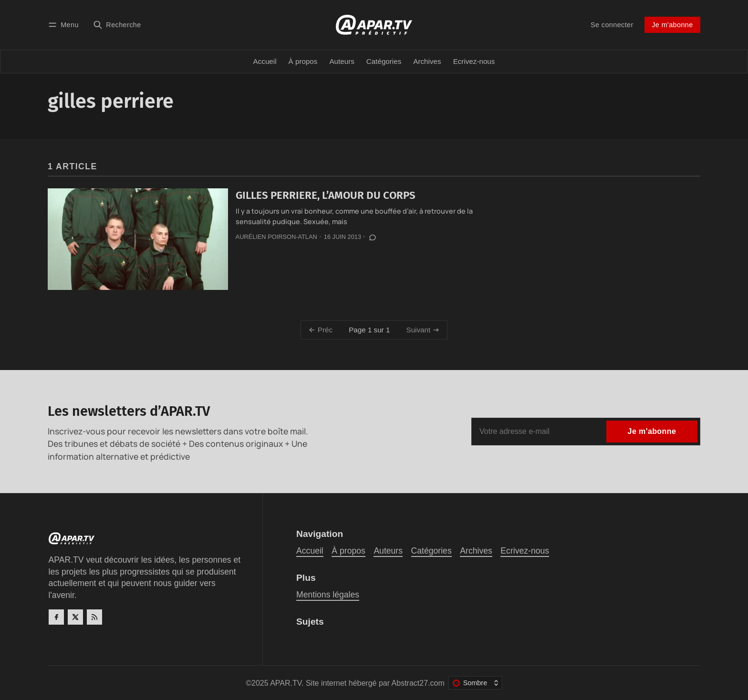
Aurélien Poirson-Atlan (276, 237)
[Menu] (65, 25)
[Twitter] (75, 617)
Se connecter (612, 25)
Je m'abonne (672, 25)
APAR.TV (286, 683)
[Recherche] (117, 25)
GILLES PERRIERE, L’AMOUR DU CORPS (326, 195)
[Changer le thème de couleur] (475, 683)
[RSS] (94, 617)
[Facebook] (56, 617)
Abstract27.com (418, 683)
